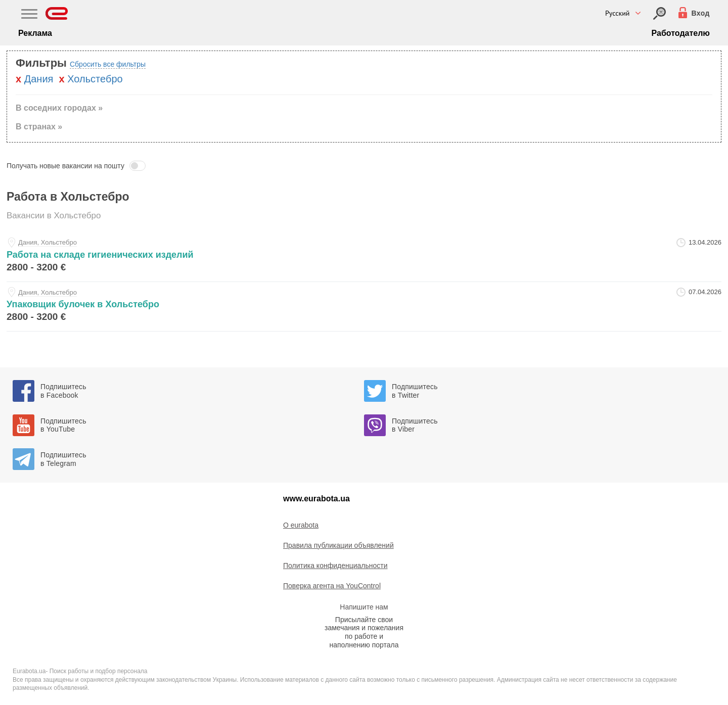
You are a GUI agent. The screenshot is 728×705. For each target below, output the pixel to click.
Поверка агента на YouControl (332, 586)
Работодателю (681, 33)
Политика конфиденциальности (335, 566)
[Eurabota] (57, 13)
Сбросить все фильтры (108, 64)
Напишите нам (364, 607)
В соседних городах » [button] (59, 108)
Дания (39, 79)
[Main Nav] (29, 15)
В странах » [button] (39, 127)
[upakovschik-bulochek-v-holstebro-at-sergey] (364, 307)
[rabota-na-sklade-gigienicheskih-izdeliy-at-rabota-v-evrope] (364, 257)
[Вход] (659, 13)
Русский (618, 13)
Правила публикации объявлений (338, 545)
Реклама (35, 33)
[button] (364, 166)
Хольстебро (95, 79)
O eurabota (301, 525)
